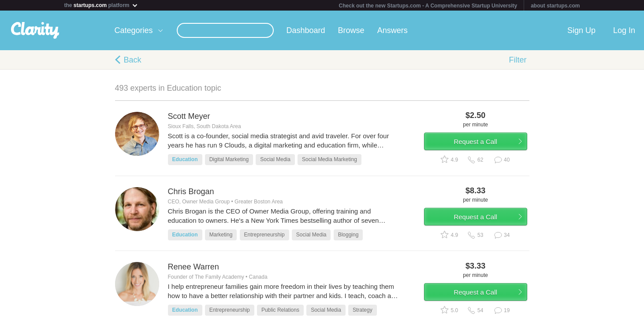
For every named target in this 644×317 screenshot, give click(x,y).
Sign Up (581, 30)
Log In (624, 30)
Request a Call (477, 142)
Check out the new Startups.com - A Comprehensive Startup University (428, 6)
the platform (101, 5)
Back (133, 60)
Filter (518, 60)
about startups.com (555, 6)
